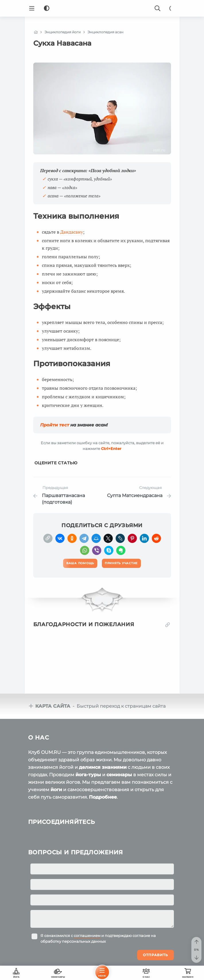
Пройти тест (55, 425)
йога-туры (88, 775)
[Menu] (32, 8)
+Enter (111, 449)
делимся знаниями (103, 767)
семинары (119, 775)
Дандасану (72, 232)
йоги (56, 790)
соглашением (87, 936)
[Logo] (102, 8)
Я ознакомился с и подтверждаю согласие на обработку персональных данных (98, 938)
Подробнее (103, 797)
